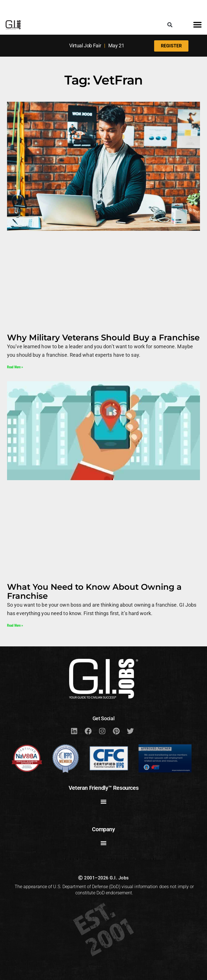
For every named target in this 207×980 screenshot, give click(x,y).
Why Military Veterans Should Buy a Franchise (103, 337)
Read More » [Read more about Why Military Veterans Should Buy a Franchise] (15, 367)
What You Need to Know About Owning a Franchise (94, 591)
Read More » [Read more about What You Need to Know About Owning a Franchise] (15, 625)
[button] (170, 25)
